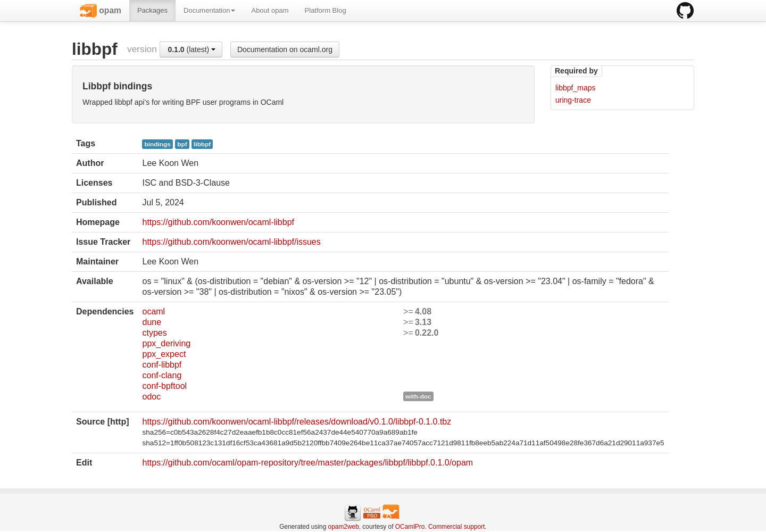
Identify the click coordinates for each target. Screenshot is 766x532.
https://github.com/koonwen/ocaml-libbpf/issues (231, 242)
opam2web (344, 527)
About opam (270, 10)
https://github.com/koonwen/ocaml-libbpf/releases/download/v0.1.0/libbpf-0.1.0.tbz (297, 422)
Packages (152, 10)
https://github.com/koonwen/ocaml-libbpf (218, 222)
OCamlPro (410, 527)
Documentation (209, 10)
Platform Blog (326, 10)
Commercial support (456, 527)
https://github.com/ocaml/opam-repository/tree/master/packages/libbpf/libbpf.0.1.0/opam (307, 463)
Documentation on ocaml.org (285, 49)
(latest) (191, 49)
